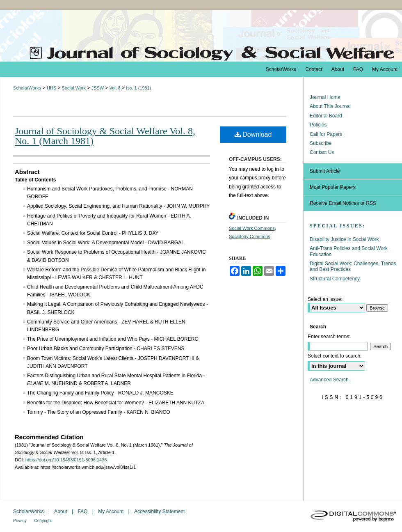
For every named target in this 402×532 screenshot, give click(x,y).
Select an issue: (325, 299)
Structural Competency (335, 279)
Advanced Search (329, 380)
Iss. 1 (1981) (138, 88)
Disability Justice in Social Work (344, 239)
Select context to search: (335, 356)
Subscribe (321, 143)
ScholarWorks (27, 88)
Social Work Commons (252, 228)
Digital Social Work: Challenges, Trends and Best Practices (353, 266)
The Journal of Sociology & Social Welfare (201, 36)
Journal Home (325, 97)
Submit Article (325, 171)
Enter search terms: (329, 337)
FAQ (83, 511)
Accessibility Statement (159, 511)
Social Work (75, 88)
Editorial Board (326, 116)
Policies (318, 125)
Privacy (21, 521)
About (61, 511)
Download (253, 134)
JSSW (98, 88)
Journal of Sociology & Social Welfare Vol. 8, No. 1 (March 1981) (105, 136)
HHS (52, 88)
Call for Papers (326, 134)
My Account (111, 511)
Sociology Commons (250, 236)
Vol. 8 (115, 88)
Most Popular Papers (333, 187)
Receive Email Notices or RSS (343, 203)
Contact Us (322, 152)
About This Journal (330, 106)
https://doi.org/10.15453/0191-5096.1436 (66, 460)
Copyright (43, 521)
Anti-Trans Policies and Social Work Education (349, 251)
